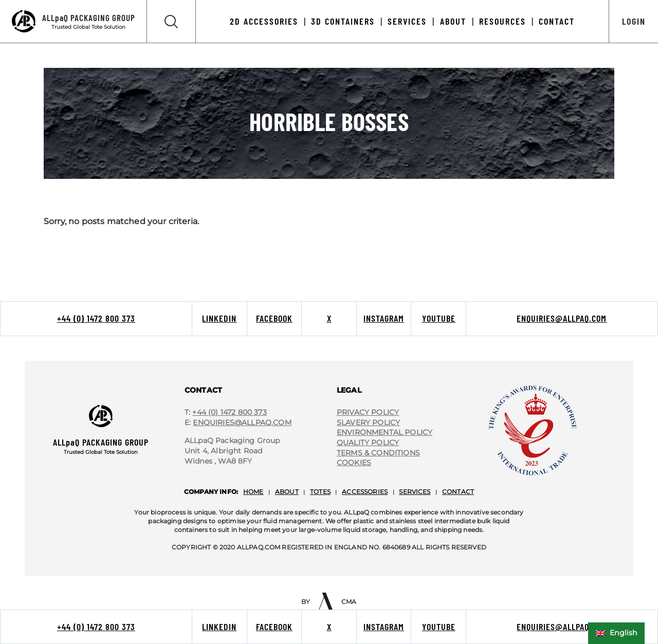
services (415, 492)
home (253, 492)
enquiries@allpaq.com (562, 318)
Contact (557, 21)
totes (320, 492)
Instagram (384, 318)
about (287, 492)
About (453, 21)
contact (458, 492)
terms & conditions (378, 453)
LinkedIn (219, 318)
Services (407, 21)
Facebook (274, 318)
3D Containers (343, 21)
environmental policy (385, 432)
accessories (365, 492)
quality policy (368, 443)
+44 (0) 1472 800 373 (96, 318)
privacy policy (368, 412)
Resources (502, 21)
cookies (354, 463)
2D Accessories (264, 21)
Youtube (439, 318)
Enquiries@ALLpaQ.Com (242, 422)
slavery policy (368, 422)
